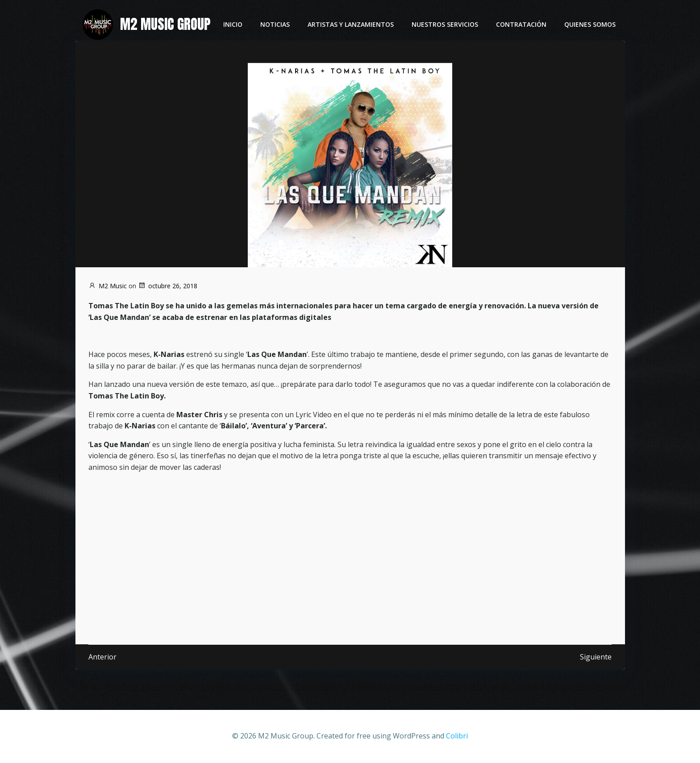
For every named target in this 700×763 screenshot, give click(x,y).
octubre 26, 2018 (168, 286)
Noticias (275, 25)
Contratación (522, 25)
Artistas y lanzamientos (351, 25)
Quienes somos (590, 25)
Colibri (457, 736)
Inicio (233, 25)
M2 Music (108, 286)
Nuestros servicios (445, 25)
